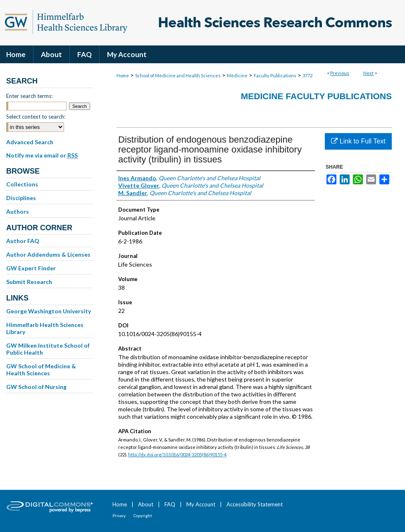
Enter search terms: (29, 96)
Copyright (143, 515)
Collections (22, 184)
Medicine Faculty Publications (316, 96)
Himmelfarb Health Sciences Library (45, 328)
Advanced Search (30, 142)
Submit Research (29, 282)
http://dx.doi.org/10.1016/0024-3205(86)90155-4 (177, 454)
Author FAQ (23, 241)
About (146, 504)
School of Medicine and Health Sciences (178, 75)
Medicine (237, 75)
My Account (201, 504)
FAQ (170, 504)
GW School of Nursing (36, 387)
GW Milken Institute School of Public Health (48, 349)
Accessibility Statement (255, 504)
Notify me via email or (42, 155)
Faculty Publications (275, 75)
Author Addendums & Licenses (48, 254)
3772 (307, 75)
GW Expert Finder (31, 268)
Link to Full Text (358, 141)
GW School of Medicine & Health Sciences (41, 370)
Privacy (119, 515)
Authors (18, 211)
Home (123, 75)
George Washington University (49, 311)
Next (368, 73)
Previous (340, 73)
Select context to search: (36, 117)
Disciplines (21, 198)
